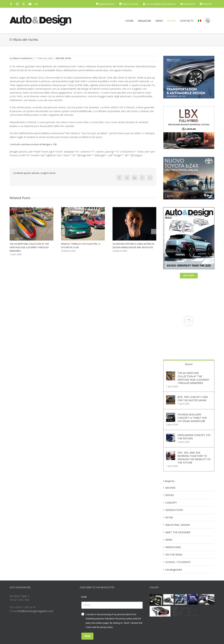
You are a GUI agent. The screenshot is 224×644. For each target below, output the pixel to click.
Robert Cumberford (22, 58)
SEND (87, 636)
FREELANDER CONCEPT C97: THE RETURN (194, 437)
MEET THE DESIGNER (178, 532)
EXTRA (68, 58)
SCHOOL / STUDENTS (178, 562)
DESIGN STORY (174, 510)
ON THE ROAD (174, 555)
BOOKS (170, 495)
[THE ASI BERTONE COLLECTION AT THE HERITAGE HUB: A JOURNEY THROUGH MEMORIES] (171, 373)
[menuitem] (199, 21)
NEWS (169, 540)
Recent (189, 364)
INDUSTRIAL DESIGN (178, 525)
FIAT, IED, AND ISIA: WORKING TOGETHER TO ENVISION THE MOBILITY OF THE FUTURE (194, 458)
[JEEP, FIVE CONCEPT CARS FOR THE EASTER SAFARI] (171, 397)
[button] (208, 21)
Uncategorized (174, 570)
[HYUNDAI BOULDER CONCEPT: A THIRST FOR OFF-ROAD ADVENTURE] (171, 415)
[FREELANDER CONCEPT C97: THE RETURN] (171, 435)
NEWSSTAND (173, 547)
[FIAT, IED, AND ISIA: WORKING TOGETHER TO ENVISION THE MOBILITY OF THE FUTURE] (171, 453)
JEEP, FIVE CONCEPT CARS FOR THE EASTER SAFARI (193, 399)
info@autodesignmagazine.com (35, 611)
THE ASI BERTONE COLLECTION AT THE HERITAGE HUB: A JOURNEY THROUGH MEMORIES (29, 247)
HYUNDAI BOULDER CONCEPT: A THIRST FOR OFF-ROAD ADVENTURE (192, 418)
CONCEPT (171, 503)
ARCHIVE (60, 58)
